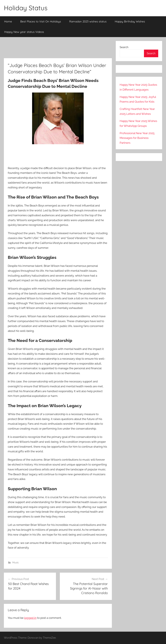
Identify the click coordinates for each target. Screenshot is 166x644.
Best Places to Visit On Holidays (41, 21)
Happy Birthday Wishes (130, 21)
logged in (30, 618)
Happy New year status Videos (24, 32)
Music (16, 563)
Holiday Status (26, 8)
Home (8, 21)
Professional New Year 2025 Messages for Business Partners (137, 138)
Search (124, 47)
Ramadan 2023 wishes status (88, 21)
